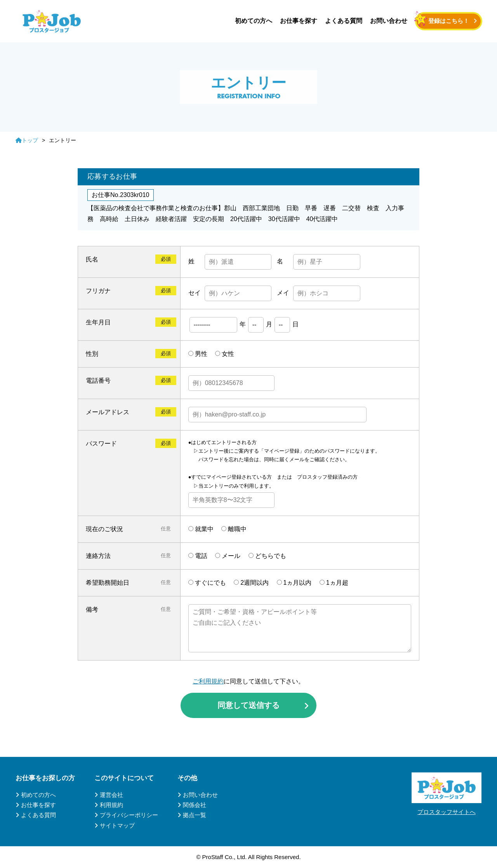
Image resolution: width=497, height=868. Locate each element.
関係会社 (195, 805)
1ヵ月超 (337, 583)
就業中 (204, 529)
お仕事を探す (299, 21)
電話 (201, 556)
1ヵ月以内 (298, 583)
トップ (27, 140)
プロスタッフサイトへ (447, 812)
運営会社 (111, 795)
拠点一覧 (195, 815)
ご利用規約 (208, 681)
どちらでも (271, 556)
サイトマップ (117, 825)
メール (231, 556)
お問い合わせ (389, 21)
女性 (228, 354)
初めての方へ (254, 21)
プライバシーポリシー (129, 815)
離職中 (237, 529)
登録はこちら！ (449, 21)
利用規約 (111, 805)
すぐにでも (210, 583)
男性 (201, 354)
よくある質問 (344, 21)
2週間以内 (255, 583)
